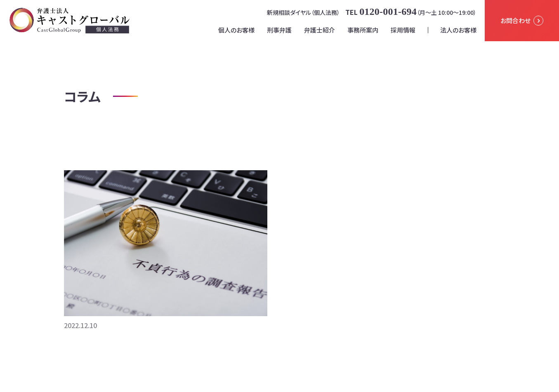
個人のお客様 (236, 30)
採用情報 (403, 30)
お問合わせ (522, 21)
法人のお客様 (458, 30)
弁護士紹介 (320, 30)
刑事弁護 (279, 30)
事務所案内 (363, 30)
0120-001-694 (388, 12)
